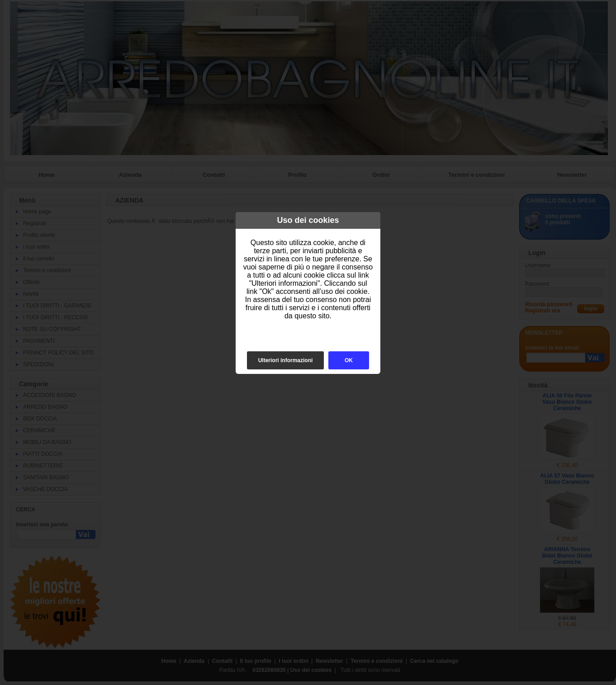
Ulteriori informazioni (286, 360)
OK (349, 360)
